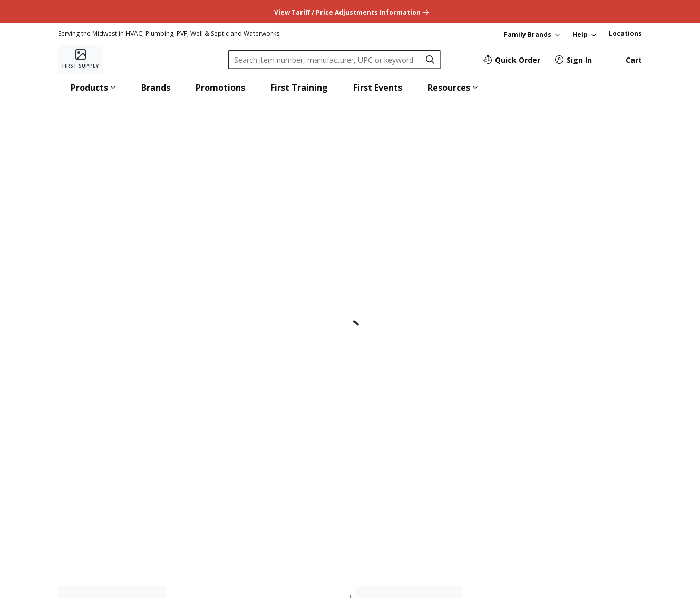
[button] (93, 88)
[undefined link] (350, 11)
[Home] (80, 60)
